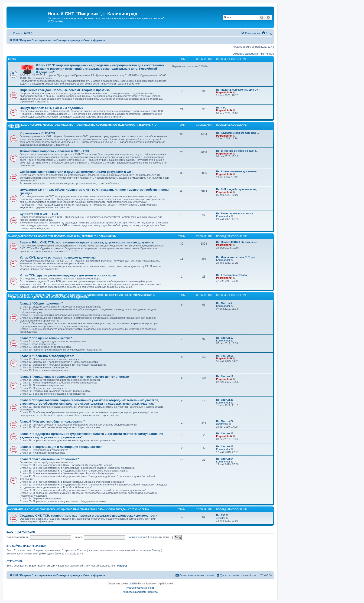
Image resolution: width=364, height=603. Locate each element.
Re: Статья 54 (225, 459)
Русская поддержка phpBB (140, 588)
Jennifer (221, 518)
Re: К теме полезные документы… (238, 171)
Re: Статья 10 (225, 338)
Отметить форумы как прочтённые (253, 54)
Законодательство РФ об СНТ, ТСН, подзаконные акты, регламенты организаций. (62, 236)
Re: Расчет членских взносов (235, 213)
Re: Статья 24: (225, 421)
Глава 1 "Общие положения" (41, 303)
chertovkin (222, 424)
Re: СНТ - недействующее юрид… (238, 189)
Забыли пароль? (138, 537)
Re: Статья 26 (225, 433)
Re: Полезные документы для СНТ (238, 90)
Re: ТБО (221, 108)
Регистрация (26, 532)
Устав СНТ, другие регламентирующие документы (58, 257)
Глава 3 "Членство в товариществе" (47, 356)
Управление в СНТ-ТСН (37, 133)
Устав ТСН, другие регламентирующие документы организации (68, 275)
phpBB (132, 584)
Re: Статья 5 (224, 303)
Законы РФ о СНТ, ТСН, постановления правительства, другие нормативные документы (87, 242)
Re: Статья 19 (225, 376)
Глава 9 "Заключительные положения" (49, 459)
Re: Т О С (222, 515)
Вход (10, 532)
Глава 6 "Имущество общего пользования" (52, 421)
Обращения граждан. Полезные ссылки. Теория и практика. (65, 90)
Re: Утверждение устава (231, 275)
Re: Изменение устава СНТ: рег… (237, 257)
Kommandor (223, 216)
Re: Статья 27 (225, 446)
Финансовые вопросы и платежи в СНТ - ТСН (54, 151)
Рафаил (122, 566)
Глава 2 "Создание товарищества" (46, 338)
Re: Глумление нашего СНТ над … (238, 133)
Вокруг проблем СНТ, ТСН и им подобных (51, 108)
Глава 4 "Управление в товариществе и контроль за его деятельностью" (75, 377)
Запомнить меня (161, 537)
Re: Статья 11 (225, 356)
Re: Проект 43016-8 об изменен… (237, 242)
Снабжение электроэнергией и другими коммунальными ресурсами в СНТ (76, 172)
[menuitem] (28, 33)
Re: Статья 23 (225, 400)
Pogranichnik (224, 92)
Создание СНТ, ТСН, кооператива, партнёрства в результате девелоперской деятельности (89, 516)
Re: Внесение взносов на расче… (237, 151)
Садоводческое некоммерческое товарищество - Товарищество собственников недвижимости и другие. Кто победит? (82, 126)
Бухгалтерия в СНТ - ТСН (39, 214)
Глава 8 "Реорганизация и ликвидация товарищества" (61, 447)
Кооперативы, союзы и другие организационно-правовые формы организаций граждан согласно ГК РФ (78, 510)
